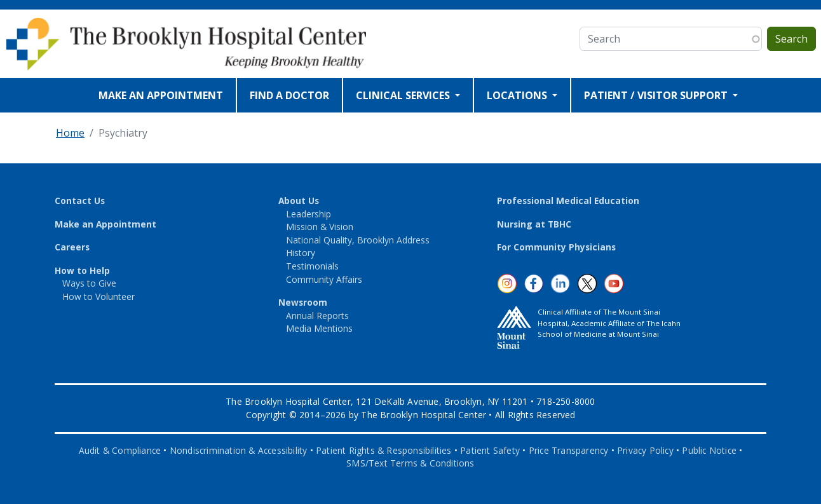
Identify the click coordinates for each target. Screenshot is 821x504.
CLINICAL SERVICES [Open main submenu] (404, 95)
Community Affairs (324, 279)
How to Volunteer (98, 296)
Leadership (309, 214)
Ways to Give (89, 283)
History (301, 253)
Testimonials (312, 266)
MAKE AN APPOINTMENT (161, 95)
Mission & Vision (320, 227)
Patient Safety (490, 450)
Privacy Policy (645, 450)
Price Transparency (569, 450)
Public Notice (709, 450)
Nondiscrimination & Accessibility (239, 450)
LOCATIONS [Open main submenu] (518, 95)
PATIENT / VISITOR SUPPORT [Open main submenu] (657, 95)
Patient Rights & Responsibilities (384, 450)
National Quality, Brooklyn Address (358, 240)
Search (791, 39)
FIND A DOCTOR (289, 95)
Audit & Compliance (120, 450)
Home (70, 133)
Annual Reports (317, 316)
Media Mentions (319, 328)
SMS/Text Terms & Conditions (410, 463)
